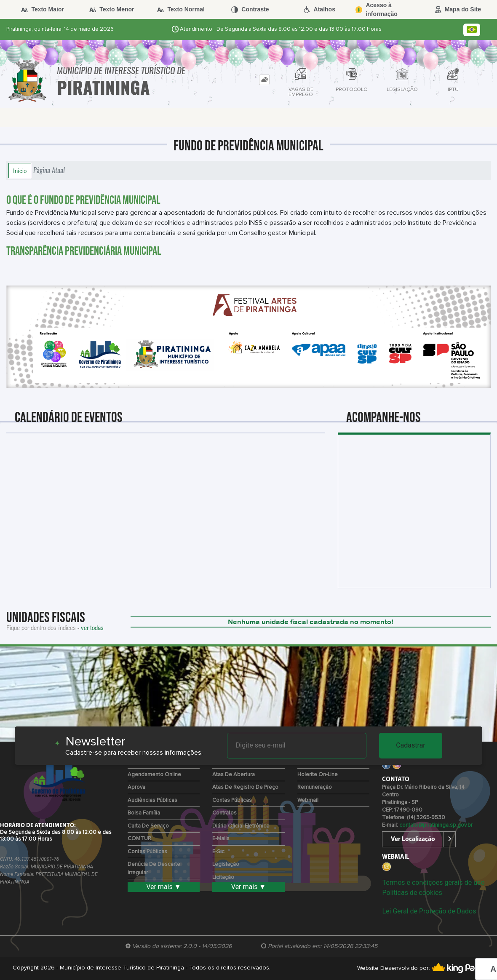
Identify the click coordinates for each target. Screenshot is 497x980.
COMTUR (139, 839)
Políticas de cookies (412, 893)
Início (20, 171)
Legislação (226, 864)
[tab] (264, 80)
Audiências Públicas (152, 800)
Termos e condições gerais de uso (433, 883)
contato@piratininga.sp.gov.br (436, 825)
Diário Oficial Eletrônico (241, 826)
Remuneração (315, 787)
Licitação (223, 877)
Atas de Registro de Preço (245, 787)
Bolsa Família (144, 813)
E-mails (221, 839)
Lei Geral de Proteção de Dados (429, 911)
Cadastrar (411, 745)
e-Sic (218, 852)
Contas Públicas (147, 852)
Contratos (224, 813)
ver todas (92, 628)
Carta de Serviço (148, 826)
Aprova (136, 787)
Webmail (308, 800)
